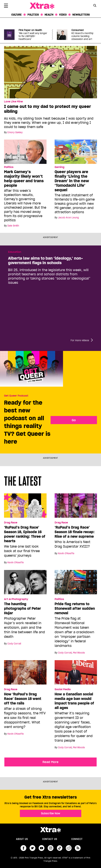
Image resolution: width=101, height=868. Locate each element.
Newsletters (81, 15)
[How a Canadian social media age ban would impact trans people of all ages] (76, 674)
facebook (23, 848)
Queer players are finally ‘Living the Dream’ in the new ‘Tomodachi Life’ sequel (72, 181)
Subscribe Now (51, 813)
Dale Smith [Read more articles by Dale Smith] (13, 226)
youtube (42, 848)
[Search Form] (95, 6)
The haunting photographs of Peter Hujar (22, 608)
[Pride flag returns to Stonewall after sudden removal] (76, 583)
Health (49, 15)
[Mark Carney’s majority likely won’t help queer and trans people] (25, 152)
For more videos (80, 340)
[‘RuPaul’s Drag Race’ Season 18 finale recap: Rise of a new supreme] (76, 507)
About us (22, 839)
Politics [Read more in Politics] (9, 167)
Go (74, 420)
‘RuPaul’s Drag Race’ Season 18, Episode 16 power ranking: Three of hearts (25, 534)
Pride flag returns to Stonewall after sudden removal (75, 608)
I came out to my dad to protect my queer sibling (48, 109)
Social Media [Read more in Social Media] (63, 689)
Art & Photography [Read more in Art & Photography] (16, 599)
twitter (32, 848)
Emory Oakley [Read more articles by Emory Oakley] (15, 132)
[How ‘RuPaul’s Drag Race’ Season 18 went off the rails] (25, 674)
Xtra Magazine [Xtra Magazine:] (50, 830)
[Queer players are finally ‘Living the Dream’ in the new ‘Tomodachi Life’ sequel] (76, 152)
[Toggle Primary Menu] (6, 6)
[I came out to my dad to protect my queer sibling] (50, 72)
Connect (77, 839)
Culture (16, 15)
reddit (69, 848)
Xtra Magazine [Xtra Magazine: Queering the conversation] (42, 6)
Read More (50, 762)
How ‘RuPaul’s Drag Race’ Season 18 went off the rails (23, 699)
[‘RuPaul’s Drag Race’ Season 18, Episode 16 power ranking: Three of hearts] (25, 507)
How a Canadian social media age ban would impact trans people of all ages (74, 701)
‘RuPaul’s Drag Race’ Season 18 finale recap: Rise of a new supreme (75, 532)
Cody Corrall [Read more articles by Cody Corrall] (14, 644)
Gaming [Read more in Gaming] (59, 167)
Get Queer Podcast (16, 396)
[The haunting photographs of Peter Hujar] (25, 583)
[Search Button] (95, 5)
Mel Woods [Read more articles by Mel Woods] (79, 653)
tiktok (60, 848)
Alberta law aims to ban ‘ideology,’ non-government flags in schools (45, 261)
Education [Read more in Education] (15, 252)
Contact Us (50, 839)
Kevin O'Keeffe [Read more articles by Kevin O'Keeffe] (16, 562)
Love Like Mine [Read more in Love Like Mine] (13, 102)
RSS (78, 848)
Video (63, 15)
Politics (33, 15)
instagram (51, 848)
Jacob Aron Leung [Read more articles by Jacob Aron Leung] (68, 218)
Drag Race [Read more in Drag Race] (11, 523)
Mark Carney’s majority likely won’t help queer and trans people (24, 179)
